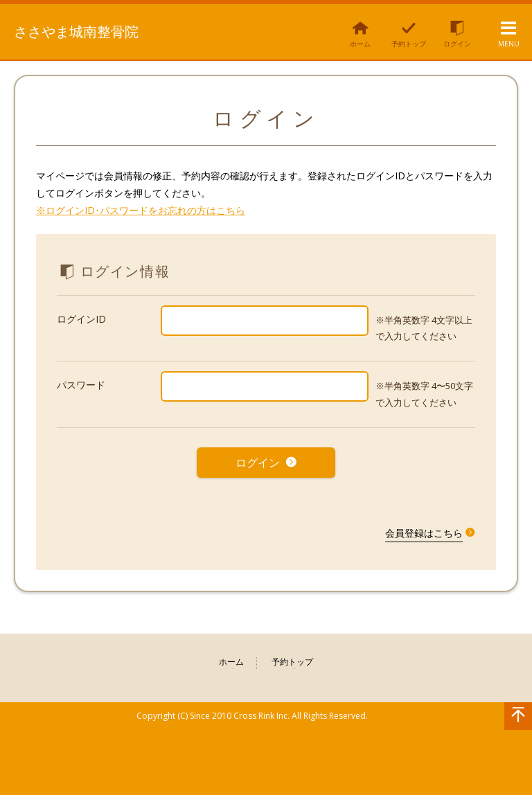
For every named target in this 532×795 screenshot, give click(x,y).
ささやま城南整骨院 (84, 30)
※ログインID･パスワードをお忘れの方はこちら (141, 210)
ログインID (81, 319)
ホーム (231, 658)
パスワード (81, 385)
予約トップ (292, 658)
